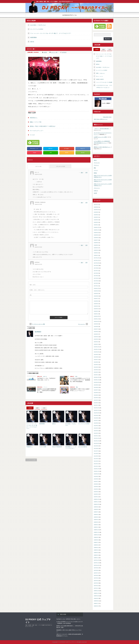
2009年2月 (96, 525)
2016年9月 (96, 293)
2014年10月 (96, 352)
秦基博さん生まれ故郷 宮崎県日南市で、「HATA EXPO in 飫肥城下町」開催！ (47, 391)
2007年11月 (96, 563)
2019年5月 (96, 217)
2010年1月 (96, 497)
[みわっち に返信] (82, 173)
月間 (44, 408)
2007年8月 (96, 570)
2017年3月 (96, 281)
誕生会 (32, 42)
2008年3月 (96, 553)
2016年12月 (96, 288)
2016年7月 (96, 299)
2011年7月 (96, 451)
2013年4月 (96, 398)
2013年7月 (96, 390)
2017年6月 (96, 273)
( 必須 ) (33, 285)
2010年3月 (96, 492)
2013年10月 (96, 382)
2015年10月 (96, 321)
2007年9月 (96, 568)
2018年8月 (96, 238)
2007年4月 (96, 581)
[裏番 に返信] (82, 245)
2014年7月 (96, 360)
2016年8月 (96, 296)
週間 (37, 408)
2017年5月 (96, 276)
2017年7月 (96, 271)
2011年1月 (96, 466)
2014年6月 (96, 362)
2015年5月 (96, 334)
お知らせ (45, 376)
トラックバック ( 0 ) (60, 166)
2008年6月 (96, 545)
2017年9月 (96, 265)
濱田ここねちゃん (100, 73)
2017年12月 (96, 258)
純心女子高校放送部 (57, 447)
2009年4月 (96, 520)
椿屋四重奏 (34, 37)
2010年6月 (96, 484)
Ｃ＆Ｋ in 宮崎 (43, 447)
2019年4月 (96, 220)
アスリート (96, 165)
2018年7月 (96, 240)
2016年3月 (96, 309)
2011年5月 (96, 456)
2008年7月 (96, 542)
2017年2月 (96, 283)
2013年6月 (96, 393)
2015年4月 (96, 337)
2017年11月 (96, 260)
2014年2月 (96, 372)
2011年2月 (96, 464)
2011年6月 (96, 454)
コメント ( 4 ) (38, 166)
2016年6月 (96, 301)
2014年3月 (96, 370)
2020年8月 (96, 207)
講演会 (95, 173)
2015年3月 (96, 339)
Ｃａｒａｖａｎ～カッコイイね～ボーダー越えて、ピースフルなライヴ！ (51, 33)
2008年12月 (96, 530)
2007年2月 (96, 586)
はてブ (83, 149)
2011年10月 (96, 443)
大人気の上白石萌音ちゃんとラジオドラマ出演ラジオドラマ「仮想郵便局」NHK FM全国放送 (80, 380)
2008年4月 (96, 550)
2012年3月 (96, 431)
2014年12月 (96, 347)
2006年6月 (96, 606)
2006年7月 (96, 603)
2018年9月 (96, 235)
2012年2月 (96, 433)
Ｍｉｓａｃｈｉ (82, 324)
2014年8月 (96, 357)
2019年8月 (96, 212)
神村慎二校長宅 (100, 79)
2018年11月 (96, 230)
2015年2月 (96, 342)
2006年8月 (96, 601)
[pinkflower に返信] (82, 262)
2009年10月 (96, 504)
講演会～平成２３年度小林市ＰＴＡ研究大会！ (43, 126)
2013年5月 (96, 395)
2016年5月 (96, 304)
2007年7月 (96, 573)
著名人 (95, 160)
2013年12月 (96, 377)
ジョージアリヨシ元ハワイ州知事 (104, 82)
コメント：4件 (54, 52)
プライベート (97, 188)
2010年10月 (96, 474)
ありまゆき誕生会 (83, 447)
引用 (86, 173)
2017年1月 (96, 286)
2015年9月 (96, 324)
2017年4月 (96, 278)
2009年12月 (96, 499)
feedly (83, 153)
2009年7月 (96, 512)
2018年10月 (96, 233)
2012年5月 (96, 426)
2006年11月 (96, 593)
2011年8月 (96, 448)
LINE (51, 153)
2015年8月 (96, 327)
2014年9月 (96, 355)
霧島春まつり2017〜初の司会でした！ (102, 147)
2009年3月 (96, 522)
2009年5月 (96, 517)
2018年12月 (96, 227)
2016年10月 (96, 291)
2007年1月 (96, 588)
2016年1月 (96, 314)
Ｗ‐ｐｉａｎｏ (100, 76)
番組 (76, 376)
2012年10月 (96, 413)
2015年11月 (96, 319)
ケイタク (32, 135)
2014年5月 (96, 365)
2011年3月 (96, 461)
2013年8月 (96, 387)
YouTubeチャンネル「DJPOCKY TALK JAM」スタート (68, 619)
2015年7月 (96, 329)
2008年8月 (96, 540)
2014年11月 (96, 349)
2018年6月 (96, 243)
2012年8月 (96, 418)
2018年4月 (96, 248)
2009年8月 (96, 509)
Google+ (67, 149)
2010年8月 (96, 479)
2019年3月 (96, 222)
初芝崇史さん (34, 118)
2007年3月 (96, 583)
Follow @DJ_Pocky (107, 117)
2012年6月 (96, 423)
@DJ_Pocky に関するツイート (101, 119)
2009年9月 (96, 507)
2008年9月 (96, 537)
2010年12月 (96, 469)
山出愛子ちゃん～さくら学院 (100, 137)
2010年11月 (96, 471)
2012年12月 (96, 408)
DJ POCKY (64, 52)
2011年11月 (96, 441)
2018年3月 (96, 250)
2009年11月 (96, 502)
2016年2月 (96, 311)
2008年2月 (96, 555)
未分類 (45, 52)
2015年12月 (96, 316)
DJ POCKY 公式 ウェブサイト (38, 621)
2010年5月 (96, 487)
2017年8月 (96, 268)
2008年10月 (96, 535)
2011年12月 (96, 438)
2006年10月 (96, 596)
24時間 (30, 408)
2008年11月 (96, 532)
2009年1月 (96, 527)
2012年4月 (96, 428)
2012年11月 (96, 410)
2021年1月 (96, 205)
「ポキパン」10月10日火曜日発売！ (102, 129)
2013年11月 (96, 380)
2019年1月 (96, 225)
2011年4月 (96, 459)
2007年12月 (96, 560)
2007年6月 (96, 575)
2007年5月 (96, 578)
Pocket (34, 153)
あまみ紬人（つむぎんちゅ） (38, 25)
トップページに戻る (31, 460)
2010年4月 (96, 489)
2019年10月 (96, 210)
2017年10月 (96, 263)
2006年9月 (96, 598)
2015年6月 (96, 332)
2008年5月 (96, 548)
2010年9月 (96, 476)
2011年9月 (96, 446)
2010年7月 (96, 481)
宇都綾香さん (30, 447)
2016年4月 (96, 306)
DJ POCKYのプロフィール (70, 15)
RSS (67, 153)
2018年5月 (96, 245)
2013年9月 (96, 385)
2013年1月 (96, 405)
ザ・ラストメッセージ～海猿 (39, 324)
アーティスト (97, 163)
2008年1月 (96, 558)
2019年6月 (96, 215)
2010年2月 (96, 494)
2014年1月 (96, 375)
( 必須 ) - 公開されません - (37, 290)
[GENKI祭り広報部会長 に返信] (82, 203)
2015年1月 (96, 344)
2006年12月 (96, 591)
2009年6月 (96, 515)
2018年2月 (96, 253)
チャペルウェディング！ (37, 131)
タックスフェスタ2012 (37, 29)
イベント (45, 387)
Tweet (51, 149)
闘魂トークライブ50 (36, 122)
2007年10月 (96, 565)
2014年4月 (96, 367)
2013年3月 (96, 400)
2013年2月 (96, 403)
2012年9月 (96, 415)
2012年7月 (96, 420)
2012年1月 (96, 436)
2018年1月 (96, 255)
